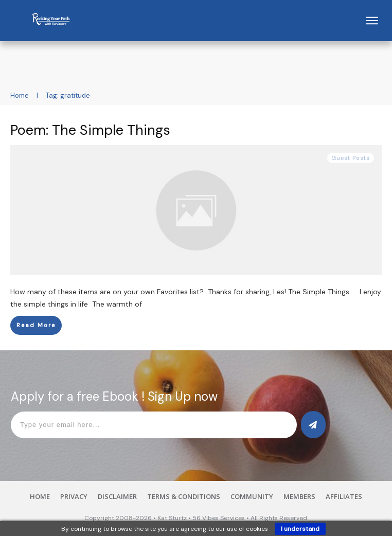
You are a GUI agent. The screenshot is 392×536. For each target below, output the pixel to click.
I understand (300, 529)
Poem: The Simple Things (90, 130)
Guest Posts (351, 158)
